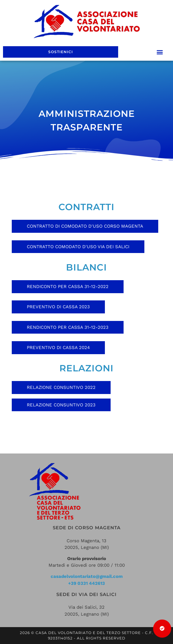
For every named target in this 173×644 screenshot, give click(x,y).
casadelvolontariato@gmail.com (87, 576)
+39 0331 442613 (86, 583)
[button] (160, 52)
